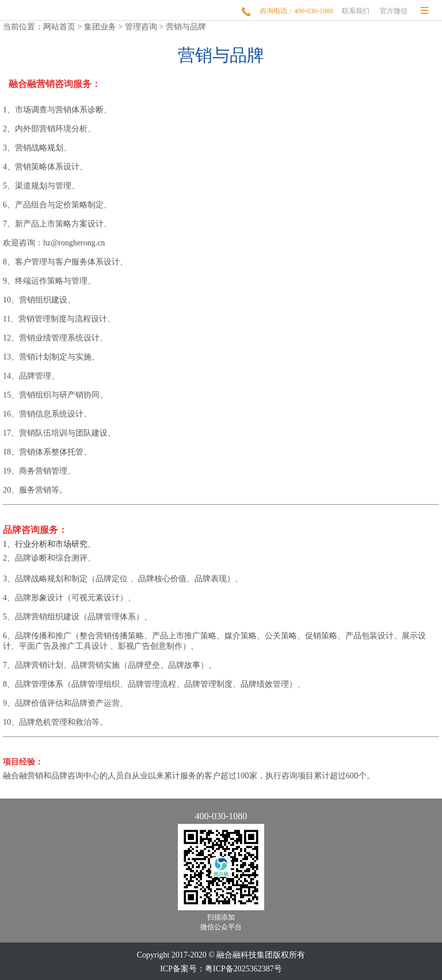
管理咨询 (141, 27)
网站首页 (59, 27)
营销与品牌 (186, 27)
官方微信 (394, 11)
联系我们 (356, 11)
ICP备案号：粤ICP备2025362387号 (221, 969)
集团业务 (100, 27)
